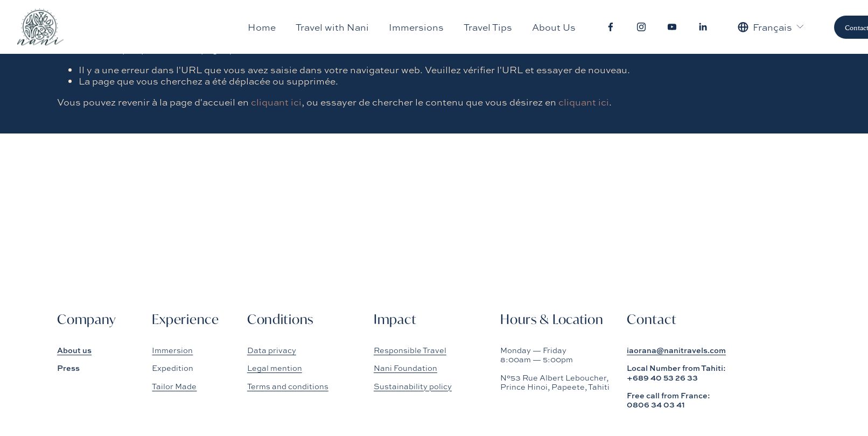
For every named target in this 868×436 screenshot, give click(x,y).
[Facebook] (611, 27)
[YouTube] (672, 27)
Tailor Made (174, 386)
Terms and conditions (288, 386)
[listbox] (771, 27)
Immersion (172, 350)
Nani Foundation (405, 368)
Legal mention (275, 368)
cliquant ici (276, 102)
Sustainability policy (413, 386)
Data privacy (272, 350)
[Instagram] (641, 27)
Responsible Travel (410, 350)
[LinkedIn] (703, 27)
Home (262, 27)
